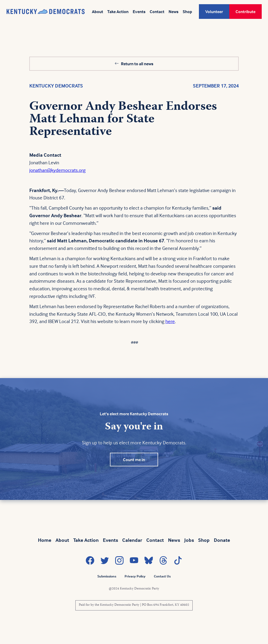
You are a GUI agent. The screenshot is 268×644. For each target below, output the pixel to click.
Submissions (107, 576)
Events (139, 12)
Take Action (118, 12)
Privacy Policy (135, 576)
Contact (157, 12)
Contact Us (162, 576)
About (97, 12)
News (174, 12)
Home (45, 540)
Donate (222, 540)
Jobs (189, 540)
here (170, 321)
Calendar (132, 540)
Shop (187, 12)
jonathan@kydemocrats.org (57, 170)
